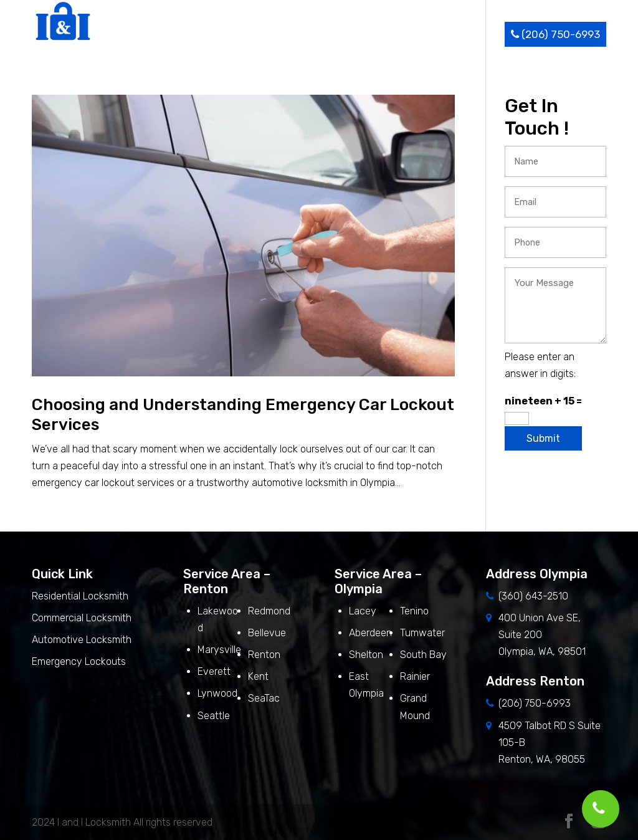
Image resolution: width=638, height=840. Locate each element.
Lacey (363, 611)
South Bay (423, 655)
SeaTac (264, 698)
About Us (216, 34)
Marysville (219, 650)
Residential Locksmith (81, 596)
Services (279, 34)
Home (166, 34)
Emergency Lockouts (79, 661)
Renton (264, 655)
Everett (214, 671)
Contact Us (470, 34)
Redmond (269, 611)
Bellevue (267, 633)
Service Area (358, 34)
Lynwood (217, 693)
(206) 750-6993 (555, 34)
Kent (258, 676)
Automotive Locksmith (82, 640)
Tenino (414, 611)
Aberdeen (370, 633)
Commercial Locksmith (82, 618)
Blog (419, 34)
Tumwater (422, 633)
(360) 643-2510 (533, 596)
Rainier (415, 676)
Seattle (214, 716)
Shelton (366, 655)
